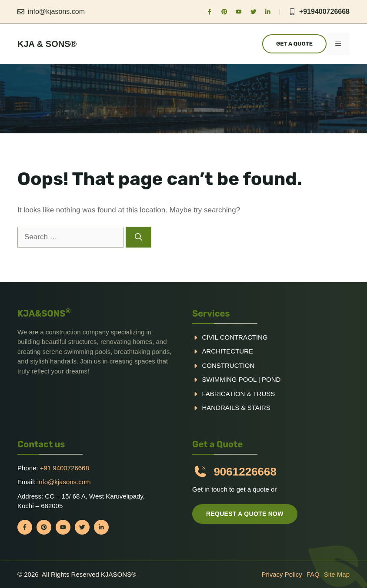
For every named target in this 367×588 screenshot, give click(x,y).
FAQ (313, 574)
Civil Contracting (235, 337)
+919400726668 (324, 12)
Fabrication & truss (239, 394)
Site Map (337, 574)
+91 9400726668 (65, 468)
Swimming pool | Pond (242, 379)
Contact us (41, 444)
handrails (221, 408)
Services (211, 314)
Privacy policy (282, 574)
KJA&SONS (44, 314)
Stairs (259, 408)
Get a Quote (294, 44)
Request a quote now (245, 514)
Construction (229, 365)
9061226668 (245, 472)
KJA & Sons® (47, 44)
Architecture (228, 351)
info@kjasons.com (56, 12)
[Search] (138, 237)
